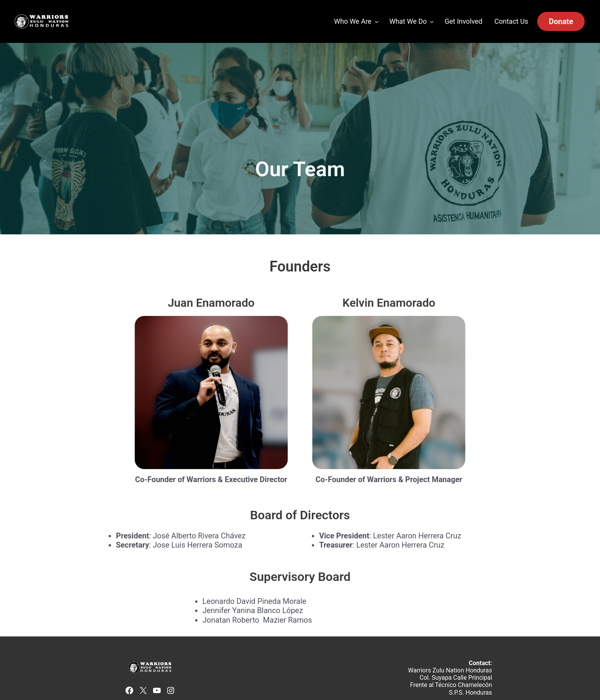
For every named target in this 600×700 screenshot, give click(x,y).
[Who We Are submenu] (377, 22)
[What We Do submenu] (432, 22)
